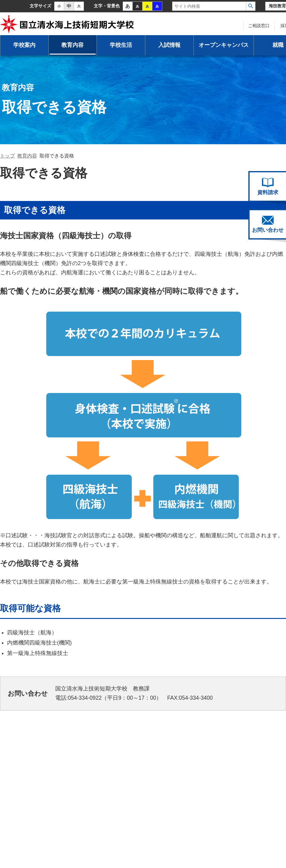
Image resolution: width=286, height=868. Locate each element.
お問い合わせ (268, 224)
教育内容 (73, 45)
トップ (7, 156)
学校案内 (24, 45)
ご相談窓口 (259, 26)
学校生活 (121, 45)
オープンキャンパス (224, 45)
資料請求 (268, 186)
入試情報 (169, 45)
